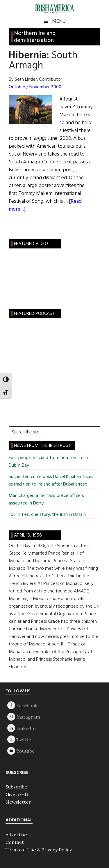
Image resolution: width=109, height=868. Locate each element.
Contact (15, 842)
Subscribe (16, 787)
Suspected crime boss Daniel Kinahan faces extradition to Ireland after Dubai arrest (51, 481)
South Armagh (43, 61)
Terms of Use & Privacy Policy (39, 850)
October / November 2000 (35, 87)
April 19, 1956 (28, 535)
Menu (59, 21)
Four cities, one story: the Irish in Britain (47, 515)
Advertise (16, 835)
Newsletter (18, 802)
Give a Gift (17, 794)
